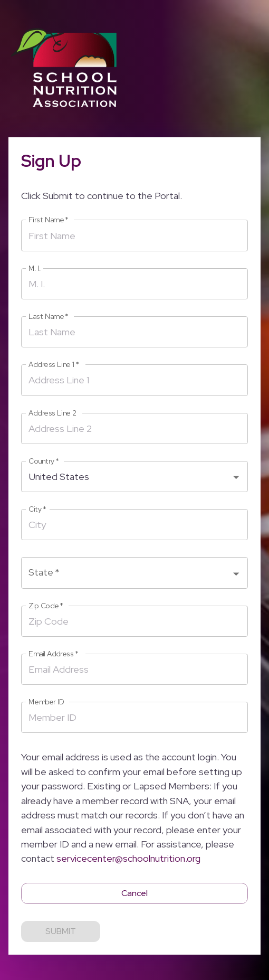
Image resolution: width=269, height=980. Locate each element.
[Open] (236, 477)
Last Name (49, 317)
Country (44, 461)
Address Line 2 (52, 413)
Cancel (134, 893)
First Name (49, 220)
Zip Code (46, 606)
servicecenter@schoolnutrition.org (128, 858)
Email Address (54, 654)
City (37, 509)
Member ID (46, 702)
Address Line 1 (54, 365)
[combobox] (127, 477)
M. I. (35, 268)
